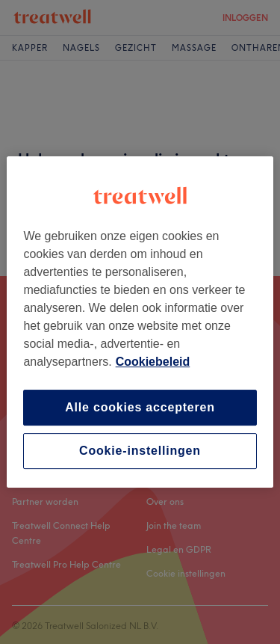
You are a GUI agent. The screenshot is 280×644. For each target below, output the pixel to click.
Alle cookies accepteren (140, 407)
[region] (140, 322)
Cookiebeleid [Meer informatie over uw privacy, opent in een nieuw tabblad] (153, 362)
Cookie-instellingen (140, 451)
